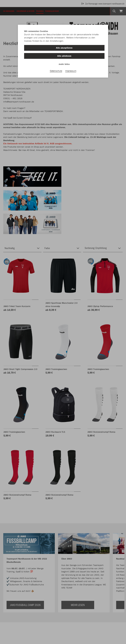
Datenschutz (56, 71)
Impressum (71, 71)
